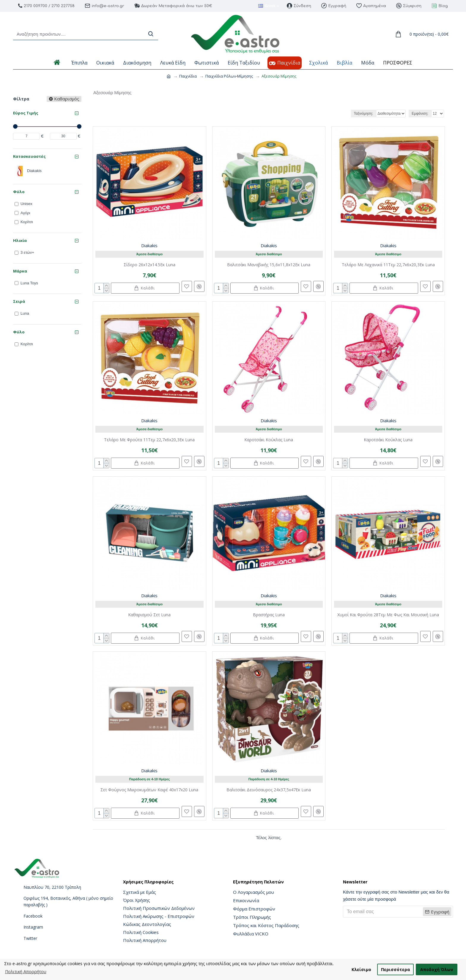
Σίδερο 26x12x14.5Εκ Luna (149, 265)
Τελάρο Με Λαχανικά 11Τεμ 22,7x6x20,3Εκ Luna (388, 265)
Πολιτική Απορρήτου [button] (26, 972)
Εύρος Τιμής (26, 113)
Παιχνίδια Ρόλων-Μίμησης (229, 76)
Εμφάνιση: (420, 114)
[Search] (151, 34)
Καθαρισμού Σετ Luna (149, 615)
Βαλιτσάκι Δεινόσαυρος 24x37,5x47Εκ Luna (269, 790)
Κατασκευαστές (29, 156)
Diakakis (149, 245)
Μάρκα (20, 271)
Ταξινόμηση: (349, 114)
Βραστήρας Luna (269, 615)
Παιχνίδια (188, 76)
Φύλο (19, 192)
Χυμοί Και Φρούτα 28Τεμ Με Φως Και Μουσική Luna (388, 615)
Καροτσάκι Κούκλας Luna (269, 440)
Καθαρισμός (67, 99)
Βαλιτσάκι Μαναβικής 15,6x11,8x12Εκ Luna (269, 265)
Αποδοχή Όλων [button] (437, 969)
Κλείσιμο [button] (361, 969)
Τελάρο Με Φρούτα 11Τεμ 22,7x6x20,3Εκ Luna (149, 440)
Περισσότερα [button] (396, 969)
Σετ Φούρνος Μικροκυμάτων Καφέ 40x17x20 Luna (149, 790)
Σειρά (19, 301)
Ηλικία (20, 240)
